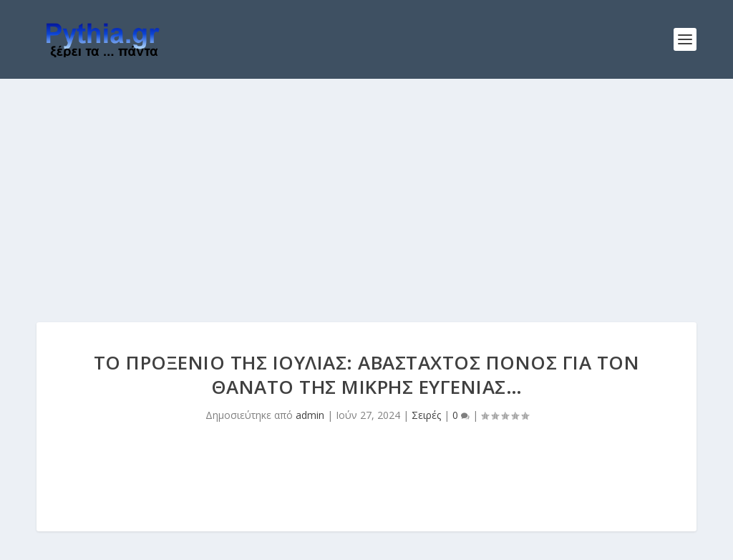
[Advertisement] (366, 186)
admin (310, 415)
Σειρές (426, 415)
